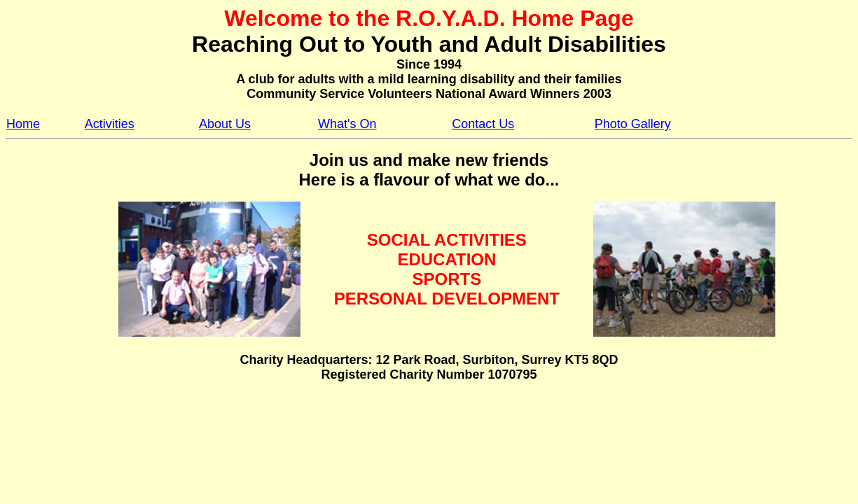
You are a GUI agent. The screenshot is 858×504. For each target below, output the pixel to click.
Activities (110, 124)
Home (23, 124)
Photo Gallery (633, 124)
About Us (225, 124)
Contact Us (483, 124)
